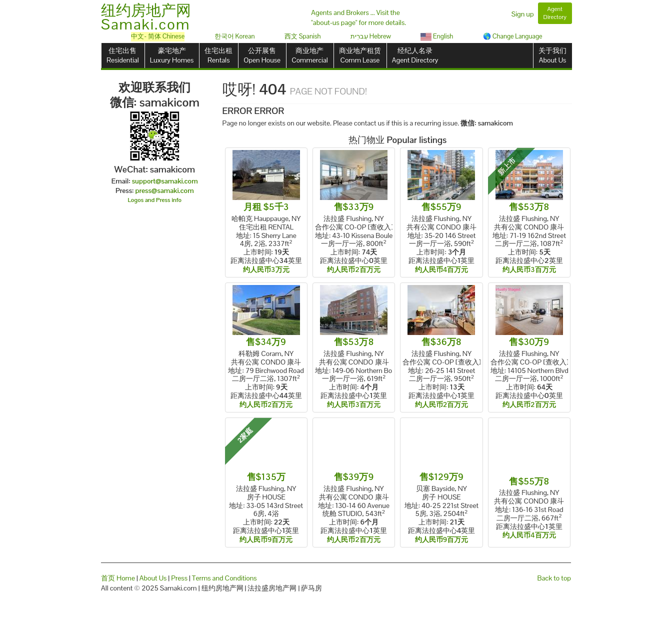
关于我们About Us (552, 55)
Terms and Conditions (224, 578)
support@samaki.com (165, 181)
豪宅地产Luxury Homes (172, 55)
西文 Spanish (303, 36)
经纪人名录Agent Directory (415, 55)
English (437, 36)
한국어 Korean (235, 36)
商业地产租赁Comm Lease (360, 55)
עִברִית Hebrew (371, 36)
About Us (153, 578)
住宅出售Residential (123, 55)
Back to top (554, 578)
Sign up (523, 14)
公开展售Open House (262, 55)
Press (179, 578)
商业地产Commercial (310, 55)
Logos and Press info (155, 200)
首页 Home (118, 578)
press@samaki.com (165, 190)
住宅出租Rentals (218, 55)
